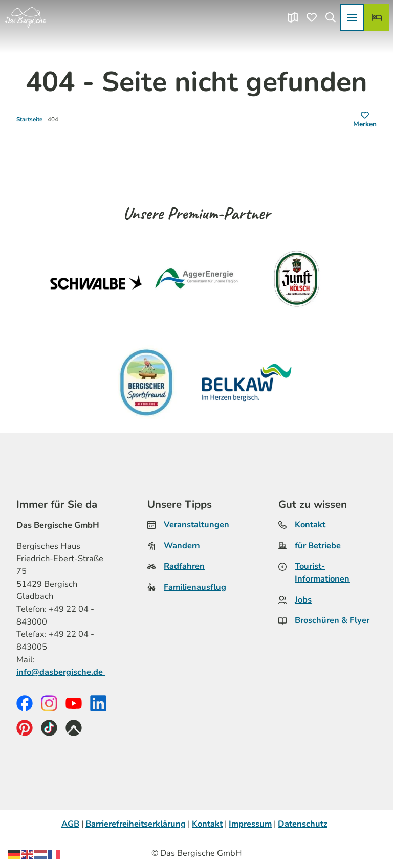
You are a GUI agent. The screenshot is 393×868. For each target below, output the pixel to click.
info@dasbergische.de (61, 672)
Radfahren (184, 566)
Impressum (250, 824)
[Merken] (365, 120)
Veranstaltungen (196, 525)
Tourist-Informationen (322, 573)
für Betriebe (318, 546)
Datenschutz (303, 824)
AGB (70, 824)
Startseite (29, 119)
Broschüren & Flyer (332, 621)
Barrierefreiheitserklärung (136, 824)
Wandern (182, 546)
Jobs (303, 600)
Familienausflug (195, 587)
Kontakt (310, 525)
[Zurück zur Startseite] (26, 17)
